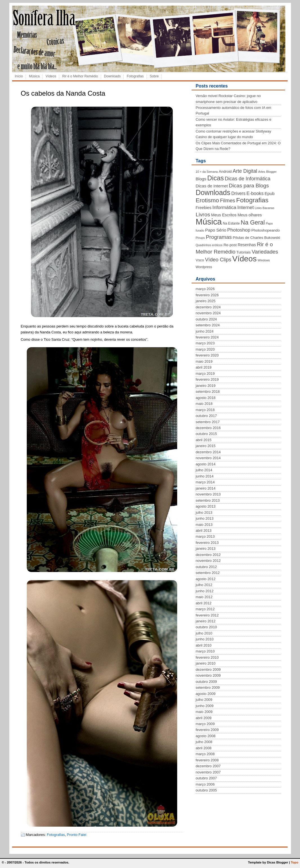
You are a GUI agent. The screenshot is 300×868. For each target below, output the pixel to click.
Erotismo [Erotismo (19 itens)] (207, 200)
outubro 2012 (206, 567)
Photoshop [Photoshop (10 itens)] (239, 230)
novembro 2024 (208, 313)
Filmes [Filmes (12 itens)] (228, 201)
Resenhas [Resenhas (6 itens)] (247, 245)
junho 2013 (205, 518)
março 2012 (205, 609)
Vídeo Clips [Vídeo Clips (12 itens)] (218, 260)
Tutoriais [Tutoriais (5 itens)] (244, 252)
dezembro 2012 (208, 555)
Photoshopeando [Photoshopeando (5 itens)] (265, 230)
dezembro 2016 (208, 428)
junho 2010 (205, 639)
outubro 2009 (206, 682)
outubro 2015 (206, 434)
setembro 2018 (208, 392)
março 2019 (205, 374)
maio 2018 (204, 404)
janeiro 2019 (206, 386)
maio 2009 (204, 712)
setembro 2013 (208, 500)
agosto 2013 (206, 506)
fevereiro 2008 (207, 760)
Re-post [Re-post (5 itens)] (230, 245)
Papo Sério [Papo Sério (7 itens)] (216, 230)
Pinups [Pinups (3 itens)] (200, 238)
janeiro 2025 (206, 301)
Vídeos (51, 76)
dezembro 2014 (208, 452)
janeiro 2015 (206, 446)
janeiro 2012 (206, 621)
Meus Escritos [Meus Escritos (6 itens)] (224, 215)
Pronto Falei (76, 835)
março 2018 (205, 410)
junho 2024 (205, 331)
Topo (295, 862)
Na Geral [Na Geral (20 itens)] (253, 223)
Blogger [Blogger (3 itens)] (271, 172)
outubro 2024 (206, 319)
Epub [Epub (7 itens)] (269, 193)
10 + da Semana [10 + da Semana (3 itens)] (207, 172)
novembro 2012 (208, 561)
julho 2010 (204, 633)
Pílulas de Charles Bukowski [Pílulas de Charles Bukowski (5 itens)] (256, 238)
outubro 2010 (206, 627)
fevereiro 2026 (207, 295)
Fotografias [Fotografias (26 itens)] (252, 200)
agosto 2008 (206, 736)
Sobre (154, 76)
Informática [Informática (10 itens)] (224, 207)
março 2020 (205, 349)
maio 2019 (204, 361)
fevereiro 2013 (207, 543)
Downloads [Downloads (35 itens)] (213, 192)
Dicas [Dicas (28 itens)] (216, 178)
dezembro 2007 (208, 766)
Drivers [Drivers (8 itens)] (238, 193)
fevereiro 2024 (207, 337)
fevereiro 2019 (207, 379)
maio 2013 (204, 525)
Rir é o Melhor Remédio (80, 76)
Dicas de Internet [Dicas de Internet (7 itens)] (212, 186)
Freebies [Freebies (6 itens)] (204, 208)
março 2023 (205, 343)
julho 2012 (204, 585)
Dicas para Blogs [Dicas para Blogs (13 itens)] (249, 186)
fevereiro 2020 (207, 355)
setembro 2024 (208, 325)
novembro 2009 (208, 675)
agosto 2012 (206, 579)
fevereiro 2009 (207, 730)
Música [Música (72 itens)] (209, 222)
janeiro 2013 (206, 549)
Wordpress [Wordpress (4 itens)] (204, 267)
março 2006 (205, 784)
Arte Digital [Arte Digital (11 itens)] (245, 171)
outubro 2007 (206, 778)
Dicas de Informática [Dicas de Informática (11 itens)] (248, 179)
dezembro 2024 (208, 307)
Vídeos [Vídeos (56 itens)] (244, 259)
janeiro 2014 (206, 488)
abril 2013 (204, 531)
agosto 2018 (206, 398)
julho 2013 (204, 512)
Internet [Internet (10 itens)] (245, 207)
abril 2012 (204, 603)
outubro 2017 (206, 416)
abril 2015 (204, 440)
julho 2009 (204, 700)
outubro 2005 (206, 790)
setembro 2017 (208, 422)
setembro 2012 (208, 573)
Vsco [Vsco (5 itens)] (200, 260)
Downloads (112, 76)
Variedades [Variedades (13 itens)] (265, 252)
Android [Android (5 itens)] (225, 171)
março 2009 (205, 724)
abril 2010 (204, 645)
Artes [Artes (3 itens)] (262, 172)
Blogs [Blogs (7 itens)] (201, 179)
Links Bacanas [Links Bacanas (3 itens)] (264, 208)
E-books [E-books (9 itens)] (255, 193)
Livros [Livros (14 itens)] (203, 215)
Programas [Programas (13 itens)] (219, 237)
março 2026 (205, 289)
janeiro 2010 (206, 663)
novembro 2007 (208, 772)
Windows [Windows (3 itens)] (264, 260)
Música (34, 76)
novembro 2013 (208, 494)
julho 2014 (204, 470)
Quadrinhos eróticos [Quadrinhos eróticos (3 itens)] (209, 245)
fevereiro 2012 (207, 615)
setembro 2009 (208, 688)
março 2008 (205, 754)
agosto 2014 (206, 464)
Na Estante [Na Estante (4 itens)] (231, 223)
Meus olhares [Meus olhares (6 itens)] (250, 215)
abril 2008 (204, 748)
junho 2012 (205, 591)
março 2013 (205, 536)
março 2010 (205, 651)
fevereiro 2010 (207, 657)
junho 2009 (205, 706)
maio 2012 (204, 597)
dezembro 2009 (208, 669)
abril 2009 (204, 718)
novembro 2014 (208, 458)
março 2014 (205, 482)
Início (19, 76)
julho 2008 (204, 742)
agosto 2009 (206, 694)
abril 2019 (204, 367)
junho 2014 (205, 476)
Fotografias (135, 76)
